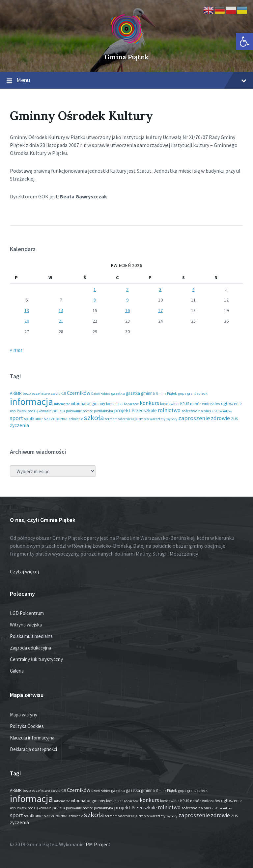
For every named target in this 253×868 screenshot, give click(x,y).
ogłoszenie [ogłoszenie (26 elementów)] (231, 404)
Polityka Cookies (27, 726)
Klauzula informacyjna (32, 738)
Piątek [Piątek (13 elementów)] (22, 411)
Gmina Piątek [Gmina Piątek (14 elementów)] (166, 393)
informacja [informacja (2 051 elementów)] (31, 402)
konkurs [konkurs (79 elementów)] (149, 403)
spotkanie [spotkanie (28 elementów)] (33, 419)
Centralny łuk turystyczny (36, 659)
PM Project (98, 844)
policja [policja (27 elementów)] (59, 411)
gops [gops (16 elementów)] (182, 393)
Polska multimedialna (31, 636)
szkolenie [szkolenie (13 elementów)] (76, 419)
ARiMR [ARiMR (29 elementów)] (16, 393)
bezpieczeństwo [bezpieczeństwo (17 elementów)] (36, 393)
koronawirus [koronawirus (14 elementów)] (170, 404)
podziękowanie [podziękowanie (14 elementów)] (40, 411)
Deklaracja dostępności (33, 749)
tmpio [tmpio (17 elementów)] (144, 419)
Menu (126, 80)
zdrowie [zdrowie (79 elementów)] (220, 418)
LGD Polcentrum (27, 613)
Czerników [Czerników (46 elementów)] (79, 393)
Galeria (17, 671)
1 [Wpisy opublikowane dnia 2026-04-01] (95, 289)
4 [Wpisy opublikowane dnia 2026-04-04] (193, 289)
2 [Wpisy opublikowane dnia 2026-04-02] (127, 289)
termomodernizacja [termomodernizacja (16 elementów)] (121, 419)
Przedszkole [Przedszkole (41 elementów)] (144, 410)
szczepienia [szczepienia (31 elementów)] (56, 419)
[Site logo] (126, 46)
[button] (244, 42)
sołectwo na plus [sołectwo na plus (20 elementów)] (196, 411)
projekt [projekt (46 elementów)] (122, 410)
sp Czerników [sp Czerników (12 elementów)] (222, 411)
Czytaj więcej (24, 571)
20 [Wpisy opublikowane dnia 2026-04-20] (27, 321)
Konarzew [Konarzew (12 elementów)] (131, 404)
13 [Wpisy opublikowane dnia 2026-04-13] (27, 310)
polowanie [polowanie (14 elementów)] (74, 411)
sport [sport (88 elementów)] (16, 418)
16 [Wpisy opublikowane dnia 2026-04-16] (127, 310)
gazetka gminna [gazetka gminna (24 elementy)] (140, 393)
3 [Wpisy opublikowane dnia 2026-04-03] (160, 289)
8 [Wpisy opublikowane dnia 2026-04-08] (95, 300)
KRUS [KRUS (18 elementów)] (185, 404)
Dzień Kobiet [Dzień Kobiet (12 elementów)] (101, 394)
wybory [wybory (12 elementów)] (172, 419)
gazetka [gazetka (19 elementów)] (118, 393)
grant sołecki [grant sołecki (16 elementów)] (198, 393)
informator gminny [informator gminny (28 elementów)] (88, 404)
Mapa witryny (24, 715)
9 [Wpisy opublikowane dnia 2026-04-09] (127, 300)
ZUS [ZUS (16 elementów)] (234, 419)
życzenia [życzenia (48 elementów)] (19, 425)
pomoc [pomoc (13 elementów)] (88, 411)
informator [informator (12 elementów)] (62, 404)
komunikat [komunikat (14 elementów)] (114, 404)
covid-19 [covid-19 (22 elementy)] (58, 393)
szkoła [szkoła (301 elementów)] (94, 418)
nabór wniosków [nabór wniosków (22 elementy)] (205, 403)
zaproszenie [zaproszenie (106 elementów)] (194, 418)
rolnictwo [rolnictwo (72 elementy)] (169, 410)
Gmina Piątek (126, 57)
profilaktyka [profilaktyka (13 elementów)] (103, 411)
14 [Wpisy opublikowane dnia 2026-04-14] (61, 310)
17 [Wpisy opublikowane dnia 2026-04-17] (160, 310)
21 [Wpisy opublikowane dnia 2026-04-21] (61, 321)
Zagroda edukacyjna (30, 648)
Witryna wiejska (26, 625)
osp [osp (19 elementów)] (13, 411)
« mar (16, 350)
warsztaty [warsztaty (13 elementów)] (157, 419)
